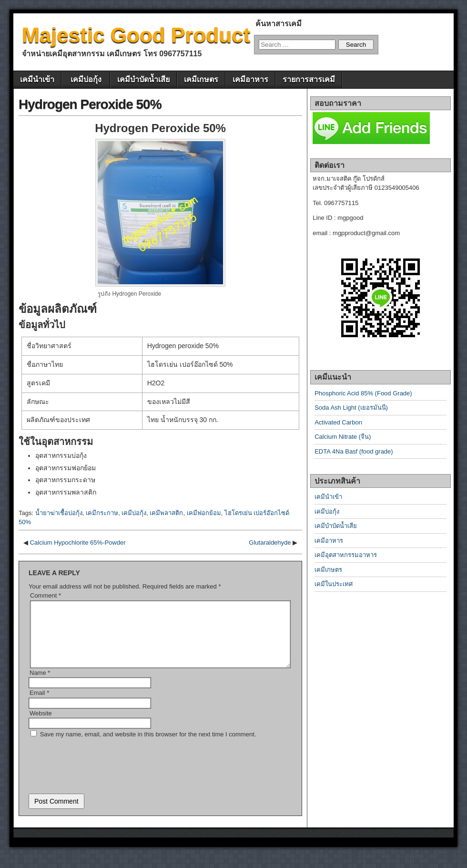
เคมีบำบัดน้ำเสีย (143, 79)
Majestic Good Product (136, 35)
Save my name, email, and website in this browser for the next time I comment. (148, 746)
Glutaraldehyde (270, 542)
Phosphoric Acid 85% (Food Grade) (363, 393)
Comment (46, 595)
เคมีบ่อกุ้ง (86, 79)
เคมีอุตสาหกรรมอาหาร (346, 555)
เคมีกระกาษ (102, 513)
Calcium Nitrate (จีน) (343, 437)
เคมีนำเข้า (37, 79)
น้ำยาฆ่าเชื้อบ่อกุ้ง (59, 513)
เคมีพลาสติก (166, 513)
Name (40, 684)
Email (39, 704)
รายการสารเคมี (309, 79)
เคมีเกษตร (201, 79)
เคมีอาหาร (250, 79)
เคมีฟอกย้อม (204, 513)
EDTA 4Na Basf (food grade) (354, 451)
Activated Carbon (338, 422)
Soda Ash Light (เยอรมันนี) (351, 408)
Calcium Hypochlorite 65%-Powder (78, 542)
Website (41, 725)
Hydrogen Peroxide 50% (90, 104)
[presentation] (101, 774)
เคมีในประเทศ (334, 584)
